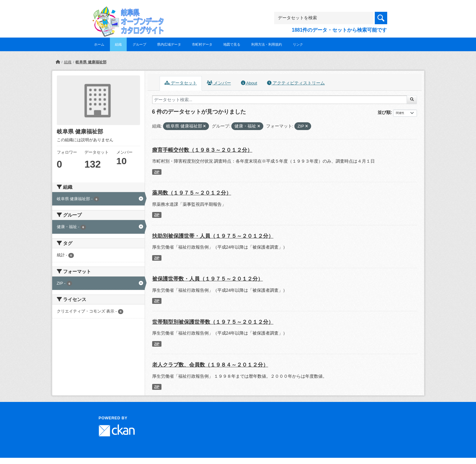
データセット (181, 83)
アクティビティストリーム (296, 83)
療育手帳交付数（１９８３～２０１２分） (202, 150)
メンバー (219, 83)
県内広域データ (169, 44)
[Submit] (412, 100)
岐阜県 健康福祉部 (91, 62)
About (249, 83)
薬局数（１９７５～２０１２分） (192, 193)
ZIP (157, 172)
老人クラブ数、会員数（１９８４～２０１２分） (210, 365)
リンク (298, 44)
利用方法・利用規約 (267, 44)
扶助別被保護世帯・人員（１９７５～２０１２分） (213, 236)
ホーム (99, 44)
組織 (118, 44)
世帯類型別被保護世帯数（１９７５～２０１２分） (213, 322)
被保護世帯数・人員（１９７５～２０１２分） (208, 279)
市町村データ (202, 44)
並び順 (384, 112)
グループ (139, 44)
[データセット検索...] (280, 100)
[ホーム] (58, 62)
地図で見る (232, 44)
